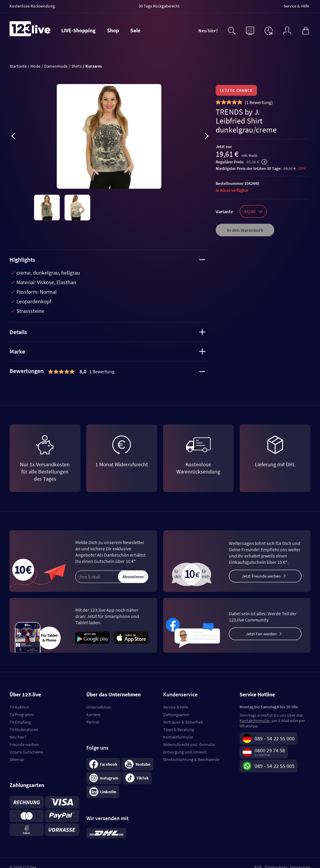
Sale (135, 30)
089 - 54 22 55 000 (275, 738)
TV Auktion (19, 707)
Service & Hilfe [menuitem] (296, 6)
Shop (113, 30)
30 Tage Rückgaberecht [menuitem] (159, 6)
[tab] (109, 371)
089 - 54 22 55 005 (275, 766)
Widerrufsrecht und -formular (189, 744)
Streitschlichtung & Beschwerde (191, 759)
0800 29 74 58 (270, 750)
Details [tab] (107, 332)
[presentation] (13, 137)
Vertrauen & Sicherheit (183, 722)
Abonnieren (133, 577)
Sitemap (17, 759)
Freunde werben (24, 744)
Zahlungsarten (176, 715)
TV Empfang (20, 722)
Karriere (93, 715)
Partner (93, 722)
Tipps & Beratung (179, 730)
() (259, 102)
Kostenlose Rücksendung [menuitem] (32, 6)
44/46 (253, 211)
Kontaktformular (178, 737)
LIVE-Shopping (78, 30)
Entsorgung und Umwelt (185, 752)
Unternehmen (99, 707)
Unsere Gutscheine (26, 752)
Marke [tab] (107, 351)
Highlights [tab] (107, 259)
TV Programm (22, 715)
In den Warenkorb (245, 230)
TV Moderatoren (24, 730)
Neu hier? (208, 31)
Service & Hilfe (176, 707)
